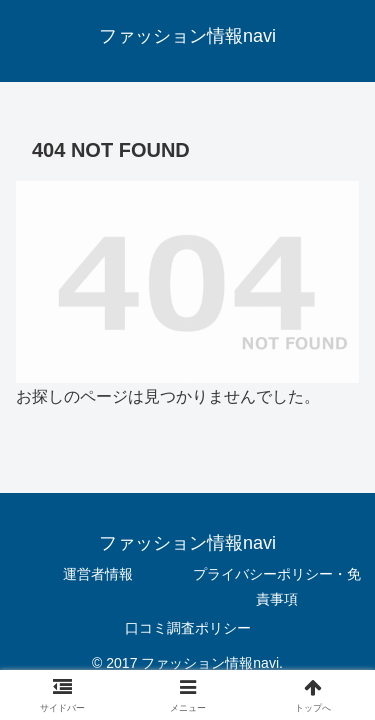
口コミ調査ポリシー (188, 628)
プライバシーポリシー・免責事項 (277, 586)
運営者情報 (98, 574)
